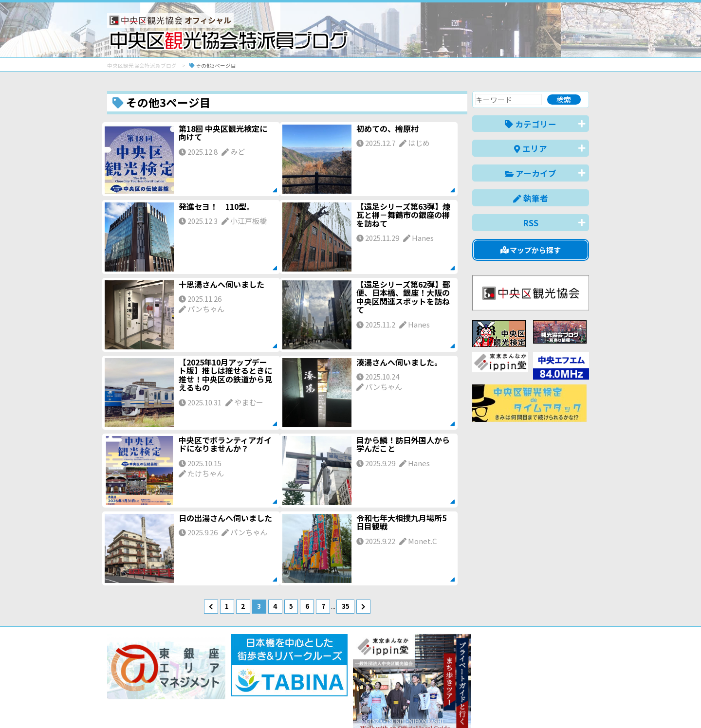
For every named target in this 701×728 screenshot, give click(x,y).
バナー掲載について (144, 685)
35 (346, 606)
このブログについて (225, 685)
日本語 (421, 705)
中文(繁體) (540, 705)
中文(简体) (495, 705)
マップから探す (531, 250)
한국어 (578, 705)
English (455, 705)
